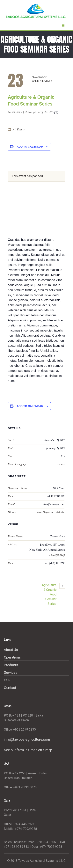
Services (11, 672)
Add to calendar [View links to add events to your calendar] (30, 147)
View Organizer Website (50, 512)
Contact (10, 688)
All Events (18, 130)
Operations (12, 657)
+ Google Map (57, 555)
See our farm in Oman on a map (28, 750)
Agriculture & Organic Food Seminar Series (54, 594)
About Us (11, 650)
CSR (7, 680)
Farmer (61, 464)
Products (11, 665)
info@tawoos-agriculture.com (27, 739)
